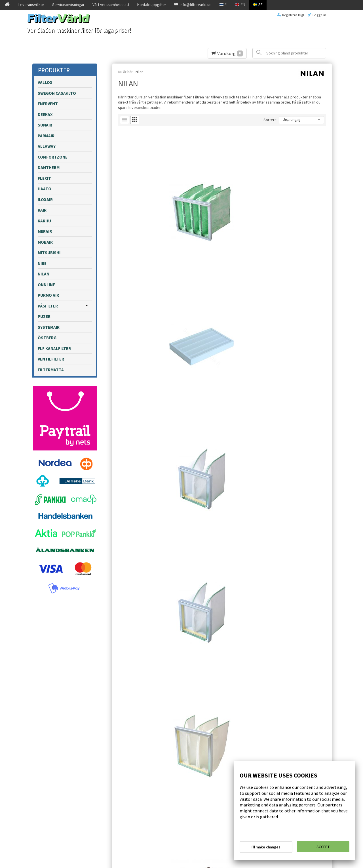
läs (195, 781)
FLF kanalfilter (54, 348)
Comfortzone (53, 157)
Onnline (46, 285)
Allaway (47, 146)
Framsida (48, 762)
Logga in (319, 15)
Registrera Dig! (293, 15)
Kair (42, 210)
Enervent (48, 104)
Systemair (49, 327)
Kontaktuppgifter (152, 5)
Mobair (45, 242)
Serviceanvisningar (68, 5)
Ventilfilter (51, 359)
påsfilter (48, 306)
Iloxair (45, 200)
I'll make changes (266, 849)
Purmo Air (48, 295)
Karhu (44, 221)
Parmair (46, 136)
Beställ (141, 789)
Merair (45, 231)
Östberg (47, 338)
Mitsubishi (49, 253)
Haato (45, 189)
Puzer (44, 316)
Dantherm (49, 168)
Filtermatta (51, 370)
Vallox (45, 82)
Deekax (45, 114)
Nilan (44, 274)
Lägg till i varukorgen (152, 229)
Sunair (45, 125)
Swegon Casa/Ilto (57, 93)
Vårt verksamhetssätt (111, 5)
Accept (323, 848)
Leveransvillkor (31, 5)
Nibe (42, 263)
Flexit (44, 178)
